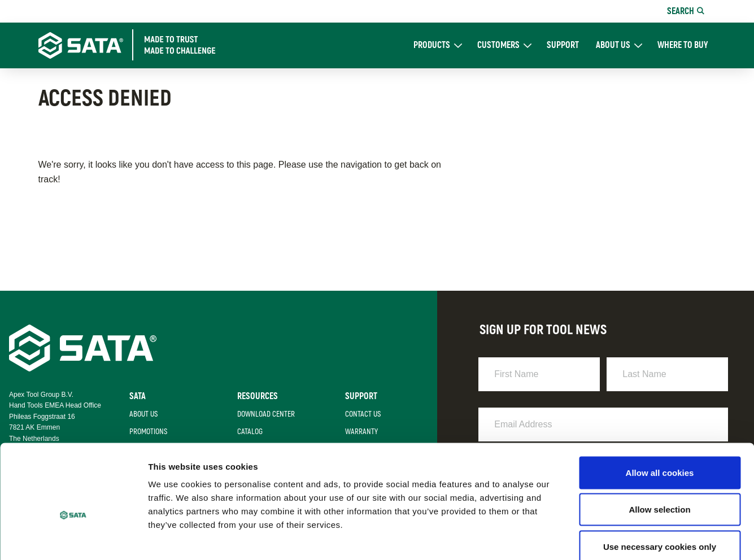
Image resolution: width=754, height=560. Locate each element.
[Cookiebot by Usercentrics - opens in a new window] (73, 538)
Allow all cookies (660, 412)
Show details (593, 538)
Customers (498, 45)
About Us (613, 45)
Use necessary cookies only (660, 486)
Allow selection (659, 449)
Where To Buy (683, 45)
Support (563, 45)
